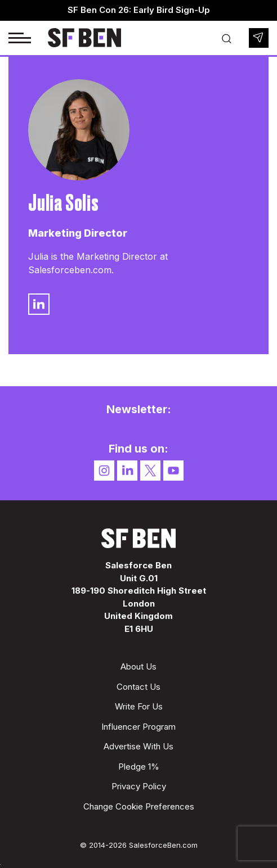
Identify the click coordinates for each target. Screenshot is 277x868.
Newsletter (259, 38)
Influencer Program (138, 727)
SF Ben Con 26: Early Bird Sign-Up (139, 10)
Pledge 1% (139, 767)
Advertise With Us (138, 746)
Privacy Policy (139, 786)
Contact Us (138, 687)
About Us (138, 666)
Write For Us (139, 706)
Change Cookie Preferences (139, 806)
